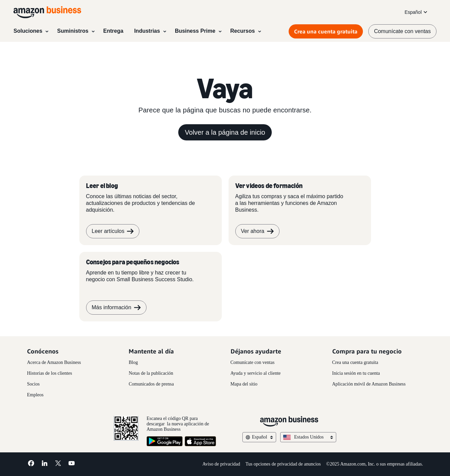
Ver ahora (257, 231)
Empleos (35, 395)
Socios (33, 384)
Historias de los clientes (49, 373)
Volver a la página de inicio (225, 132)
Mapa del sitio (244, 384)
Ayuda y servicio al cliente (256, 373)
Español (416, 12)
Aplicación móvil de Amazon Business (369, 384)
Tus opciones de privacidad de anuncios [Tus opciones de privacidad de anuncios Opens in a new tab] (283, 464)
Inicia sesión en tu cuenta (356, 373)
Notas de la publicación (151, 373)
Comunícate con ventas (253, 362)
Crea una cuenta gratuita (355, 362)
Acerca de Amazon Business (54, 362)
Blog (133, 362)
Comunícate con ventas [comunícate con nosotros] (402, 31)
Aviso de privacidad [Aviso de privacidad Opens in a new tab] (221, 464)
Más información (116, 308)
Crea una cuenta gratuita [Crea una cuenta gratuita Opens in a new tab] (326, 31)
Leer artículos (113, 231)
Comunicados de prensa (151, 384)
